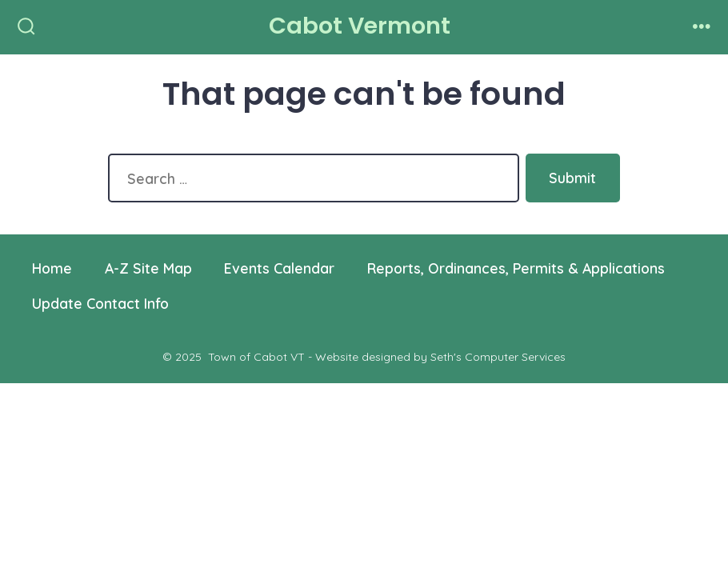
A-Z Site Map (148, 268)
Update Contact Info (100, 303)
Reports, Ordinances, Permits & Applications (516, 268)
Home (52, 268)
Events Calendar (279, 268)
